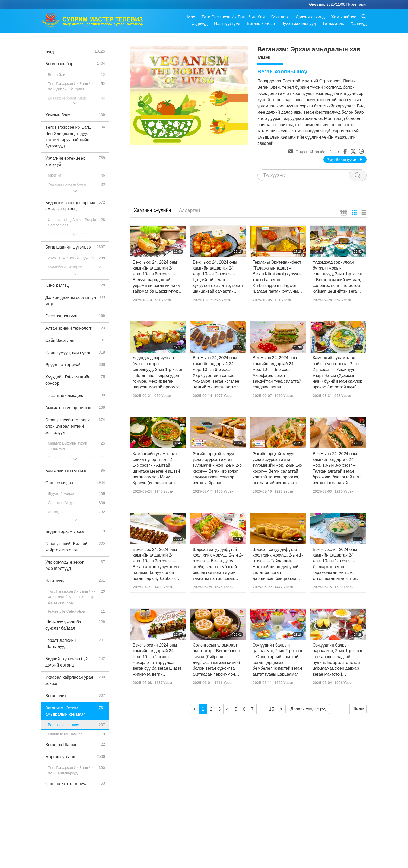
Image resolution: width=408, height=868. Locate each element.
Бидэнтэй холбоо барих (318, 151)
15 (272, 709)
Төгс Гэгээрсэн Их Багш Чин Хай (233, 17)
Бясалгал (280, 17)
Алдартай (190, 210)
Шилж (358, 709)
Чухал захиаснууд (299, 24)
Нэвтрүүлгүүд (227, 24)
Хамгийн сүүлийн (152, 210)
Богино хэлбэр (261, 24)
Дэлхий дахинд (310, 17)
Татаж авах (333, 24)
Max (191, 17)
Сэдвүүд (200, 24)
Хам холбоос (344, 17)
